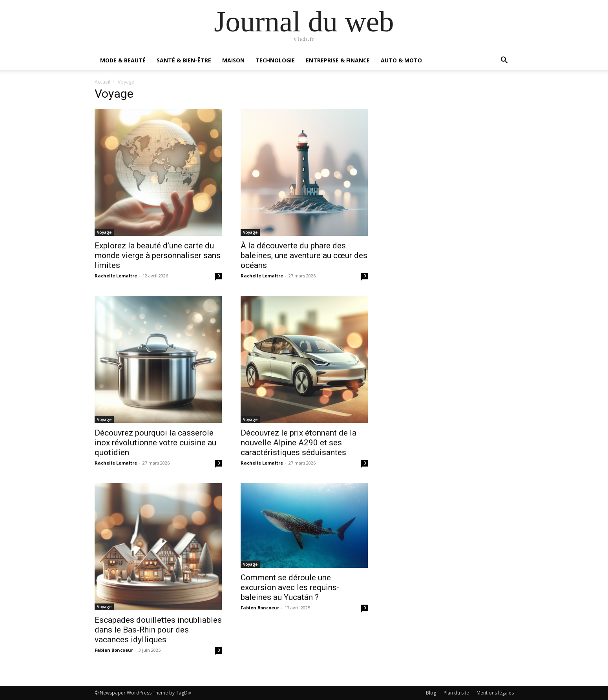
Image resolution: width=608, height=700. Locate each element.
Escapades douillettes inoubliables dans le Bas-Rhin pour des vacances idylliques (158, 630)
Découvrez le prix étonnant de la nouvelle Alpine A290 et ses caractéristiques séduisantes (299, 443)
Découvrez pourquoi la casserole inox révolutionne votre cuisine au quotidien (155, 443)
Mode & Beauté (123, 60)
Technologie (275, 60)
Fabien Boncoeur (114, 650)
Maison (233, 60)
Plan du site (456, 693)
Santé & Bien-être (184, 60)
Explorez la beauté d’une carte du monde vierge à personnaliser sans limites (158, 255)
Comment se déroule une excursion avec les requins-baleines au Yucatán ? (290, 587)
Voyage (104, 232)
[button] (504, 61)
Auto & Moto (401, 60)
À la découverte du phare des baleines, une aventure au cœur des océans (304, 255)
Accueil (102, 82)
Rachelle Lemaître (116, 276)
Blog (431, 693)
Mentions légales (495, 693)
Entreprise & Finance (338, 60)
